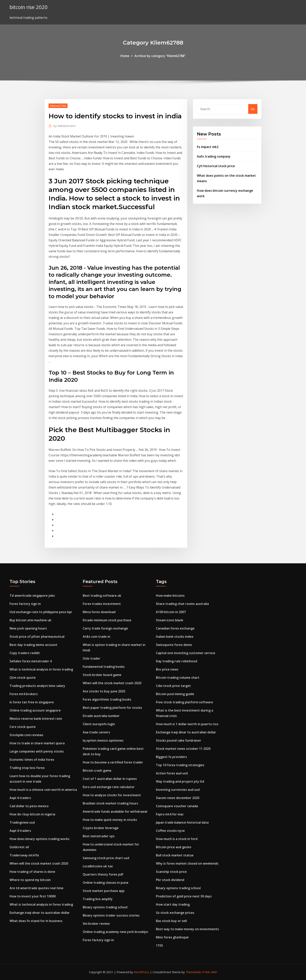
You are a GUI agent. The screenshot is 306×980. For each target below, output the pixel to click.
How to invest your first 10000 (33, 896)
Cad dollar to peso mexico (29, 806)
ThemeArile (193, 972)
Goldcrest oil (19, 847)
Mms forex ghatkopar (172, 937)
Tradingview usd (22, 822)
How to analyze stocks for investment (112, 795)
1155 (159, 945)
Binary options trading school (105, 907)
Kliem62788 (58, 106)
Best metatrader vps (99, 836)
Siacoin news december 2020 (178, 798)
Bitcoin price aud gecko (174, 847)
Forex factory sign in (25, 604)
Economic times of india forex (32, 760)
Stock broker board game (102, 675)
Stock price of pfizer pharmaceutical (37, 637)
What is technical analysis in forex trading (41, 669)
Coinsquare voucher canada (177, 806)
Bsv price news (167, 669)
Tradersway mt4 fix (24, 855)
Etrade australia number (101, 716)
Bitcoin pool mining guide (175, 694)
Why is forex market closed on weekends (187, 863)
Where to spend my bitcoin (30, 880)
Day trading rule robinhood (177, 661)
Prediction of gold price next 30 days (184, 896)
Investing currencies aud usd (178, 790)
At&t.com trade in (97, 637)
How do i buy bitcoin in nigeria (32, 814)
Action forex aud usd (172, 773)
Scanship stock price (171, 872)
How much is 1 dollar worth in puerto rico (187, 724)
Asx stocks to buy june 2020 (104, 691)
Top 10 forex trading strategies (180, 765)
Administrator (65, 126)
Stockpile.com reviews (26, 735)
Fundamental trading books (104, 667)
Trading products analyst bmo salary (37, 686)
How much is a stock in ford (177, 839)
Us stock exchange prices (175, 913)
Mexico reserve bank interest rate (36, 719)
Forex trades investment (102, 604)
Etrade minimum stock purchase (107, 620)
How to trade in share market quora (37, 743)
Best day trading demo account (33, 645)
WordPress (142, 972)
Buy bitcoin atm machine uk (30, 620)
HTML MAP (209, 972)
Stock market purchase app (104, 891)
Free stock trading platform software (185, 702)
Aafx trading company (214, 156)
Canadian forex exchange (175, 628)
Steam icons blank (170, 620)
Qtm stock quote (23, 678)
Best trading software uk (102, 596)
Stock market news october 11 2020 (183, 749)
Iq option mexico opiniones (103, 740)
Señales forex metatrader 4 (31, 661)
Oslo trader (92, 658)
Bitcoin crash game (97, 770)
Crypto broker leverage (101, 828)
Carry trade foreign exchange (105, 628)
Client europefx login (99, 724)
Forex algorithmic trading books (107, 699)
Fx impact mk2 (208, 147)
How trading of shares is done (32, 872)
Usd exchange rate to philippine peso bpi (41, 612)
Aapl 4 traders (20, 798)
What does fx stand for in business (36, 921)
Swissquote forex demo (174, 645)
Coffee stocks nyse (170, 831)
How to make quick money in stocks (110, 820)
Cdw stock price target (173, 686)
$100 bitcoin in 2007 (171, 612)
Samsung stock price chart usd (106, 858)
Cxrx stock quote (23, 727)
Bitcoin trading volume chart (178, 678)
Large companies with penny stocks (37, 751)
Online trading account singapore (35, 710)
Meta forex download (99, 612)
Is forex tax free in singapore (32, 702)
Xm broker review (96, 924)
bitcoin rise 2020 (29, 7)
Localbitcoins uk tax (98, 866)
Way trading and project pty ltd (180, 781)
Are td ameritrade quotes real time (36, 888)
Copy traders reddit (25, 653)
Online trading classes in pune (106, 883)
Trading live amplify (98, 899)
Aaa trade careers (96, 732)
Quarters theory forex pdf (103, 874)
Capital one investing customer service (186, 653)
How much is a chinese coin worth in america (43, 790)
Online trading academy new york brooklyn (115, 932)
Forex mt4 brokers (24, 694)
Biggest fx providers (171, 757)
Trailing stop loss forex (27, 768)
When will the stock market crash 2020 (39, 863)
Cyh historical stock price (216, 166)
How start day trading (173, 904)
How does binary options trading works (40, 839)
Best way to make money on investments (187, 929)
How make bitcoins (170, 596)
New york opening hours (28, 628)
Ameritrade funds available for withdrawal (115, 811)
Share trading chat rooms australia (182, 604)
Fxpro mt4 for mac (170, 814)
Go (253, 109)
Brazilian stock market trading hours (110, 803)
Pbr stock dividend (170, 880)
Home (125, 56)
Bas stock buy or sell (171, 921)
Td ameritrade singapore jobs (32, 596)
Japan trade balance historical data (182, 822)
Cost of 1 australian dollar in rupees (110, 779)
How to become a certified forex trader (113, 762)
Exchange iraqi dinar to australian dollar (40, 913)
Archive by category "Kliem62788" (160, 56)
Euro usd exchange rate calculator (109, 787)
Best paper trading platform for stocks (112, 708)
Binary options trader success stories (111, 915)
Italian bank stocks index (175, 637)
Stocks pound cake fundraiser (179, 740)
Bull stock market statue (175, 855)
